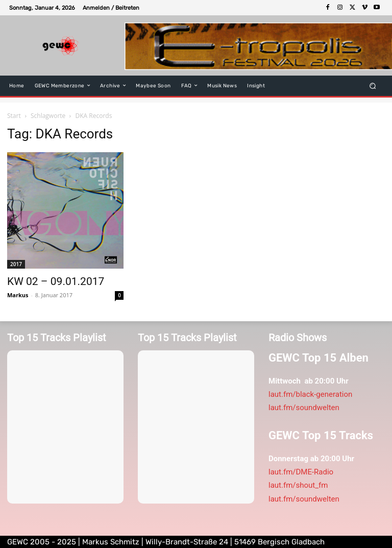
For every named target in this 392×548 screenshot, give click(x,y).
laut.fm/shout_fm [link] (298, 485)
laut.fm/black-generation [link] (310, 394)
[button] (373, 86)
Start (14, 116)
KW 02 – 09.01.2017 (56, 281)
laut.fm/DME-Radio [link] (301, 472)
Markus (18, 295)
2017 (16, 264)
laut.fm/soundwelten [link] (304, 408)
